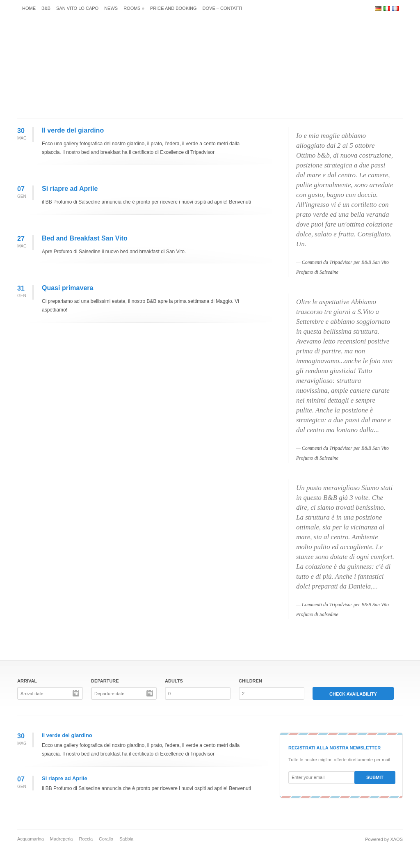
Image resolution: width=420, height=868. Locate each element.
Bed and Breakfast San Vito (85, 238)
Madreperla (62, 839)
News (111, 8)
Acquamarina (31, 839)
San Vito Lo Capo (77, 8)
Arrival (27, 681)
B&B (46, 8)
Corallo (106, 839)
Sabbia (126, 839)
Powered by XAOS (384, 839)
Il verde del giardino (73, 130)
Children (250, 681)
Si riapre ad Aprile (70, 189)
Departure (105, 681)
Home (29, 8)
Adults (174, 681)
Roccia (86, 839)
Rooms (134, 8)
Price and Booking (173, 8)
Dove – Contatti (223, 8)
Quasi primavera (67, 288)
